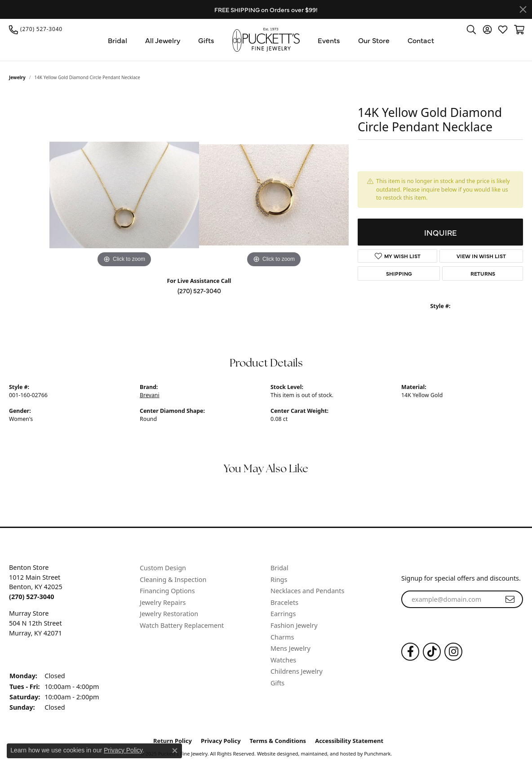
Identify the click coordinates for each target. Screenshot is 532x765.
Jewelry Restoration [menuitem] (169, 614)
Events (329, 40)
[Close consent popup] (175, 751)
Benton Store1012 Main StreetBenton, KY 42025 (36, 582)
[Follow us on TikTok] (432, 652)
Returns (483, 273)
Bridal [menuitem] (279, 568)
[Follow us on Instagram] (453, 652)
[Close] (523, 9)
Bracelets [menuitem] (284, 603)
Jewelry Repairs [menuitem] (163, 603)
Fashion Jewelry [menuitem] (294, 626)
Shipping (399, 273)
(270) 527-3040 (199, 291)
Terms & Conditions (278, 741)
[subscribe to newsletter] (510, 599)
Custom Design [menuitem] (163, 568)
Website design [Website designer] (275, 754)
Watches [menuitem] (283, 660)
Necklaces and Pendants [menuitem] (307, 591)
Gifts (206, 40)
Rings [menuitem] (279, 579)
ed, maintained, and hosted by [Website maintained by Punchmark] (328, 754)
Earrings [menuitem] (283, 614)
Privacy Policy (221, 741)
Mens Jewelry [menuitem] (290, 649)
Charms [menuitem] (282, 637)
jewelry (17, 77)
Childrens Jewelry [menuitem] (297, 671)
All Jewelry (163, 40)
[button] (70, 555)
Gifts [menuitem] (277, 683)
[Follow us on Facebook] (410, 652)
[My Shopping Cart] (519, 29)
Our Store (374, 40)
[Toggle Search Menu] (471, 29)
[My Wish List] (503, 29)
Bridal (117, 40)
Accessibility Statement (349, 741)
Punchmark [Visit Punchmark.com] (377, 754)
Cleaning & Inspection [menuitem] (173, 579)
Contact (421, 40)
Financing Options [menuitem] (167, 591)
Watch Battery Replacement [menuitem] (182, 626)
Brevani (150, 395)
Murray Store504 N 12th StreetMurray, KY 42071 (35, 623)
